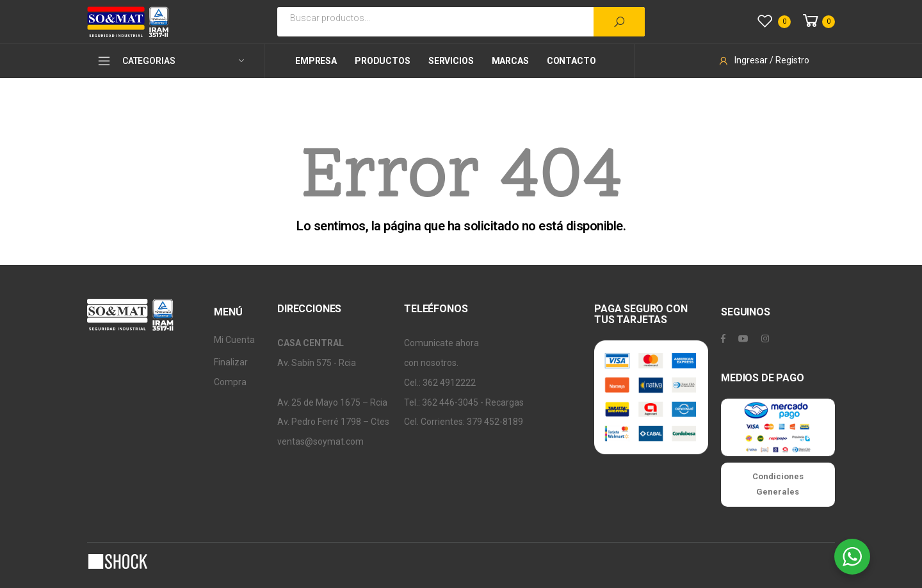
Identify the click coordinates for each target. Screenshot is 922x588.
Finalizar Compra (231, 372)
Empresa (316, 61)
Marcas (510, 61)
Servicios (451, 61)
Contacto (571, 61)
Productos (383, 61)
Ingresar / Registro (764, 60)
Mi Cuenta (234, 340)
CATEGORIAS (136, 61)
